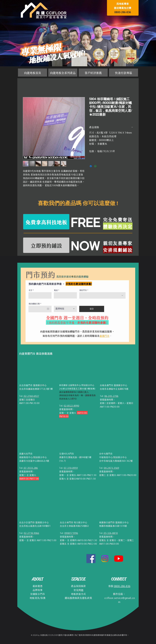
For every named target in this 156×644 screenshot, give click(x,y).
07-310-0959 (71, 468)
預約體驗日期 (35, 304)
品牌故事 (38, 590)
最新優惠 (38, 586)
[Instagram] (105, 559)
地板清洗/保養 (38, 598)
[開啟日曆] (48, 309)
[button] (63, 73)
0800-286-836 (123, 12)
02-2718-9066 (31, 533)
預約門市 (83, 290)
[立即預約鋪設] (46, 245)
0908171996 (71, 533)
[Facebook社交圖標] (91, 559)
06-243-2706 (111, 396)
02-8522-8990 (71, 405)
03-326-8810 (110, 533)
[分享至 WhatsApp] (95, 166)
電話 (56, 290)
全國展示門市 (38, 594)
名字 (30, 290)
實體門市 (104, 336)
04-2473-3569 (111, 468)
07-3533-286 (30, 468)
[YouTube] (119, 559)
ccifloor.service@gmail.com (119, 600)
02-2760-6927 (31, 396)
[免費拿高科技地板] (46, 222)
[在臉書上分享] (91, 166)
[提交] (92, 309)
